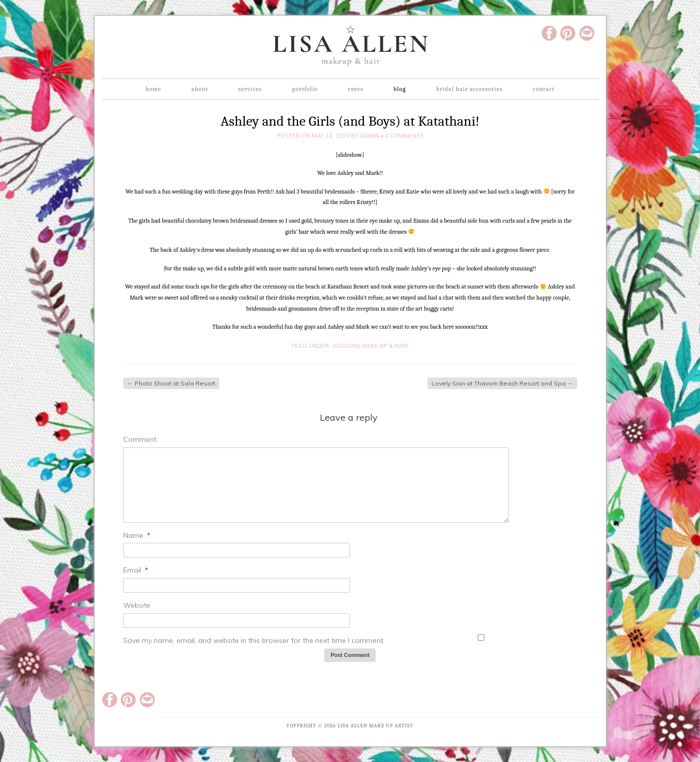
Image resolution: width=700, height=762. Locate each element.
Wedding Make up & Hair (370, 346)
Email (136, 570)
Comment (140, 439)
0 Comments (404, 136)
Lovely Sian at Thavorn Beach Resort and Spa (502, 383)
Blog (400, 89)
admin (370, 136)
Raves (356, 89)
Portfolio (305, 89)
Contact (544, 89)
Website (137, 605)
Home (153, 89)
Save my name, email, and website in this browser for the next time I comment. (254, 640)
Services (250, 89)
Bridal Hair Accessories (469, 89)
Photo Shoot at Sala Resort (171, 383)
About (200, 89)
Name (137, 535)
